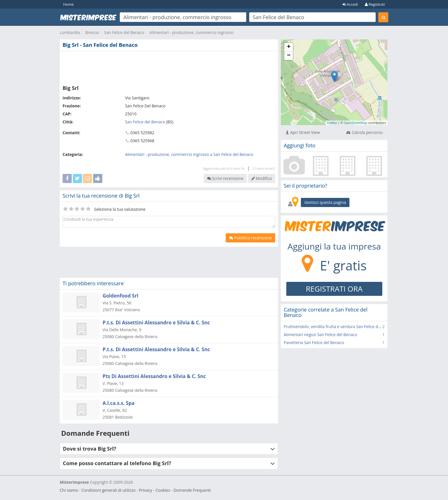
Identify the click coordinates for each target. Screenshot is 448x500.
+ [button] (289, 47)
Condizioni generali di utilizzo (109, 490)
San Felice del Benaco (124, 32)
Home (68, 4)
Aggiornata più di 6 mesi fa (223, 168)
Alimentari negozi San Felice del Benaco (320, 335)
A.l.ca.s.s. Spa (119, 403)
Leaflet (332, 123)
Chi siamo (69, 490)
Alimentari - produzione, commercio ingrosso (191, 32)
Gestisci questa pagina (325, 202)
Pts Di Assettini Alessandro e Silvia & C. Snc (154, 376)
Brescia (92, 32)
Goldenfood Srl (120, 296)
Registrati (375, 4)
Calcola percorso (364, 132)
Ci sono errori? (264, 168)
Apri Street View (303, 132)
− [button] (289, 56)
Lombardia (70, 32)
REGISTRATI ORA (334, 289)
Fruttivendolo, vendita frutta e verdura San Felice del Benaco (340, 327)
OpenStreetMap (355, 123)
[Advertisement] (169, 67)
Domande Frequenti (192, 490)
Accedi (350, 4)
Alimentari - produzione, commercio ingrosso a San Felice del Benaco (189, 154)
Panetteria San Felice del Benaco (314, 343)
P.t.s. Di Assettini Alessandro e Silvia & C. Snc (156, 323)
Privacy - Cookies (154, 490)
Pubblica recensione (250, 238)
